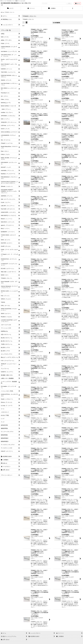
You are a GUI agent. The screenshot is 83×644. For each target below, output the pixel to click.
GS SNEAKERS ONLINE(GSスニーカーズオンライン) (16, 4)
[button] (73, 8)
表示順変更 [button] (56, 23)
